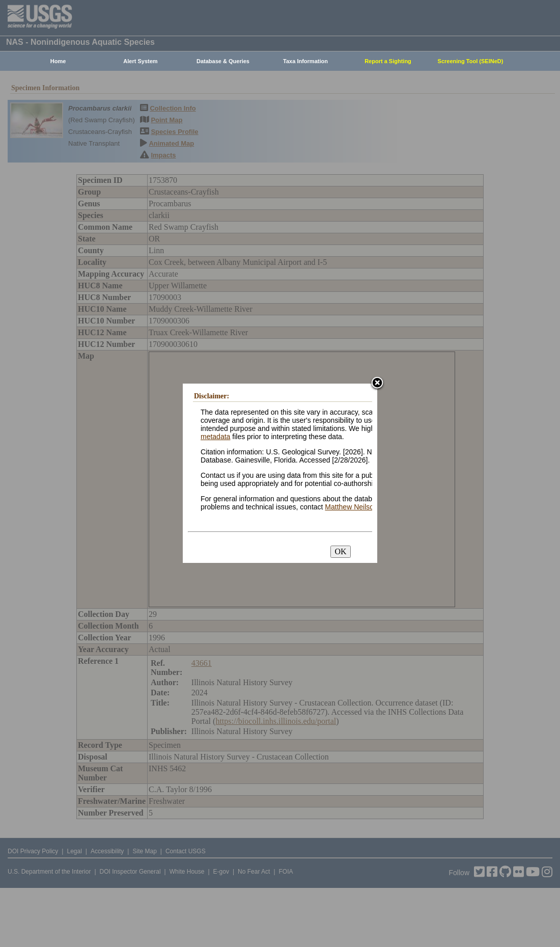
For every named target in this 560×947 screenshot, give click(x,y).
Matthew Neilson (351, 507)
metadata (215, 437)
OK (340, 551)
